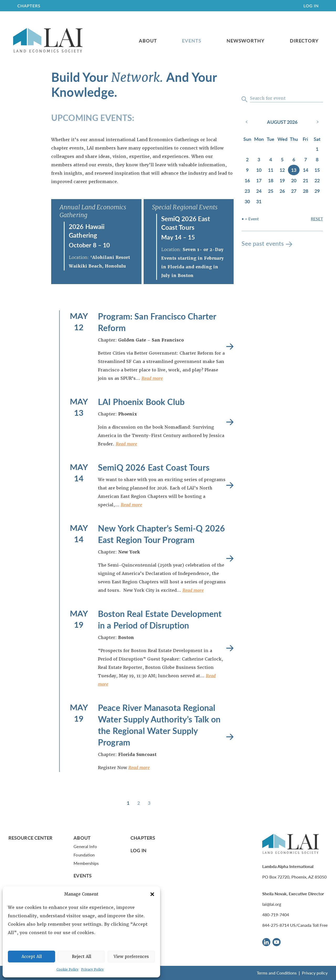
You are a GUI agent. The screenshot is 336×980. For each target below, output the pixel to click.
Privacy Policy (92, 970)
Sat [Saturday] (317, 139)
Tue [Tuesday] (271, 139)
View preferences (131, 957)
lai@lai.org (272, 904)
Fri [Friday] (305, 139)
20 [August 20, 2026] (294, 180)
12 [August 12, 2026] (282, 170)
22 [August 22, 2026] (317, 180)
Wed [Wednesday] (282, 139)
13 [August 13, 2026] (294, 170)
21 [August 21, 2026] (306, 180)
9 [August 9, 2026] (247, 170)
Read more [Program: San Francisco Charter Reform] (230, 347)
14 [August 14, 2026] (306, 170)
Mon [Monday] (259, 139)
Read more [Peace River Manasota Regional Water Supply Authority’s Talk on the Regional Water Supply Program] (230, 737)
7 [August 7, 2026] (306, 159)
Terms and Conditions (277, 973)
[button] (152, 894)
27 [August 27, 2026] (294, 191)
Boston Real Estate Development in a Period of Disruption (160, 619)
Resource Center (30, 838)
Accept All (32, 957)
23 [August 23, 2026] (247, 191)
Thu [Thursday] (294, 139)
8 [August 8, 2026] (317, 159)
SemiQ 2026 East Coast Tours (186, 223)
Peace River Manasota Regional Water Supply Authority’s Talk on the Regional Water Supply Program (159, 725)
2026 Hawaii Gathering (87, 231)
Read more (152, 378)
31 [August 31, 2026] (259, 201)
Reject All (82, 957)
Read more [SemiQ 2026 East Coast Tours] (230, 485)
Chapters (143, 838)
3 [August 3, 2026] (259, 159)
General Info (85, 846)
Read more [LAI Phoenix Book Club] (230, 422)
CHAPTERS (29, 6)
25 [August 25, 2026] (271, 191)
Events (191, 41)
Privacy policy (315, 973)
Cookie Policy (67, 970)
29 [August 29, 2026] (317, 191)
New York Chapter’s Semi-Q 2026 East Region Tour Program (161, 534)
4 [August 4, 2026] (271, 159)
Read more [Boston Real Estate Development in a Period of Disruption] (230, 648)
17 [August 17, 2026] (259, 180)
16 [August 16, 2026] (247, 180)
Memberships (86, 863)
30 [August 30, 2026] (247, 201)
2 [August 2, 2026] (247, 159)
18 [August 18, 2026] (271, 180)
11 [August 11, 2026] (271, 170)
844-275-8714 (276, 925)
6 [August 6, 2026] (294, 159)
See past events (263, 243)
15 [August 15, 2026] (317, 170)
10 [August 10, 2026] (259, 170)
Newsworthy (246, 41)
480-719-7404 (276, 915)
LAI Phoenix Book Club (141, 402)
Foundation (84, 855)
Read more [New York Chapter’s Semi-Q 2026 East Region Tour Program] (230, 559)
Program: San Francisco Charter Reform (157, 322)
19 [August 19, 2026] (282, 180)
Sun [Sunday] (247, 139)
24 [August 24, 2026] (259, 191)
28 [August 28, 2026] (306, 191)
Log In (311, 6)
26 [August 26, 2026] (282, 191)
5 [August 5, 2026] (282, 159)
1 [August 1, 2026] (317, 149)
